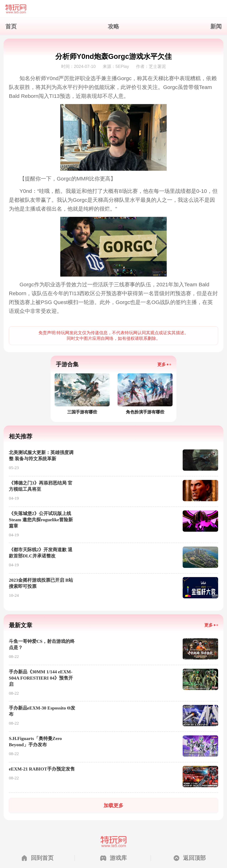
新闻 (216, 26)
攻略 (113, 26)
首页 (11, 26)
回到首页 (42, 858)
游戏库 (118, 858)
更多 (162, 364)
